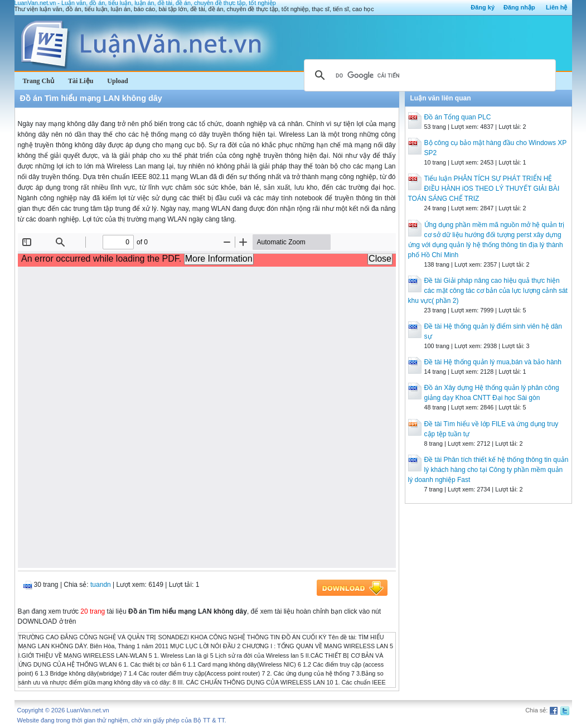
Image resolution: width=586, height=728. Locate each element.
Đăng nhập (519, 7)
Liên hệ (556, 7)
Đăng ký (483, 7)
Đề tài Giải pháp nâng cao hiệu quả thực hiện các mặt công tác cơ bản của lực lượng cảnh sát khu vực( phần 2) (488, 291)
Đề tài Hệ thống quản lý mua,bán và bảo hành (493, 362)
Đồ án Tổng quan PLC (458, 117)
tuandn (101, 585)
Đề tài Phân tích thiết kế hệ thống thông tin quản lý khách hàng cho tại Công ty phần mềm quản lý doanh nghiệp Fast (488, 470)
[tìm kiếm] (428, 75)
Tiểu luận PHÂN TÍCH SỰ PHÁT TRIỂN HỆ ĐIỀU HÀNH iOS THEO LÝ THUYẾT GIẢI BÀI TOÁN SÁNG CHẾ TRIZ (484, 189)
